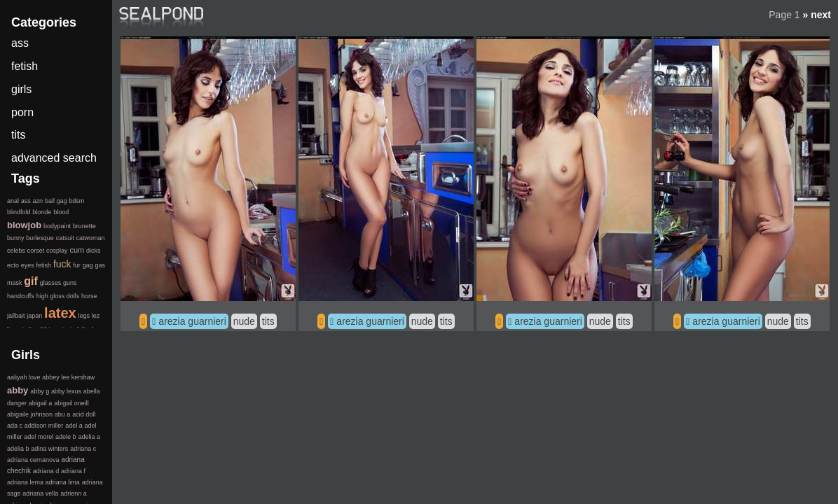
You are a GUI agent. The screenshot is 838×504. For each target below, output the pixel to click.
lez (96, 316)
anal (13, 201)
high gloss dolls (58, 296)
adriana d (46, 471)
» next (817, 15)
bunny (16, 238)
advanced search (54, 158)
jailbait (16, 316)
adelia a (89, 437)
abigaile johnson (30, 414)
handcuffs (21, 296)
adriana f (73, 471)
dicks (94, 251)
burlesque (40, 238)
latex (60, 313)
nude (244, 321)
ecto (13, 265)
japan (34, 316)
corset (36, 251)
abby (18, 390)
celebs (16, 251)
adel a (74, 426)
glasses (51, 283)
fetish (25, 66)
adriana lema (25, 482)
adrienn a (74, 493)
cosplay (57, 251)
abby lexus (66, 391)
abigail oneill (71, 403)
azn (38, 201)
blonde (42, 212)
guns (70, 283)
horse (89, 296)
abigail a (41, 403)
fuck (62, 264)
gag (88, 265)
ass (20, 43)
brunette (84, 226)
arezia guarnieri (192, 321)
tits (268, 321)
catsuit (65, 238)
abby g (40, 391)
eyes (28, 265)
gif (31, 281)
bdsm (76, 201)
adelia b (18, 449)
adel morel (39, 437)
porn (22, 112)
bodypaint (57, 226)
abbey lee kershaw (68, 377)
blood (61, 212)
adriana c (83, 449)
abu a (63, 414)
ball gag (56, 201)
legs (84, 316)
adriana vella (40, 493)
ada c (15, 426)
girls (21, 89)
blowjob (24, 225)
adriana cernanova (33, 460)
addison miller (44, 426)
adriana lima (63, 482)
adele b (66, 437)
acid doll (84, 414)
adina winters (49, 449)
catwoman (90, 238)
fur (77, 265)
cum (77, 250)
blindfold (19, 212)
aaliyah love (24, 377)
